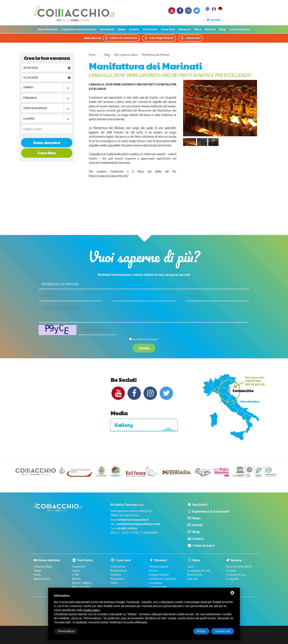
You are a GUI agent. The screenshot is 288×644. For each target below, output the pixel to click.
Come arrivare (240, 29)
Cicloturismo (118, 566)
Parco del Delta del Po (239, 566)
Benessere (117, 579)
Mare (198, 29)
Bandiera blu (195, 575)
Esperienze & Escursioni (79, 29)
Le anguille (232, 579)
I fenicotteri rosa (236, 575)
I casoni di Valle (158, 587)
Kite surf (192, 579)
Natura (210, 29)
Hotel (37, 575)
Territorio (150, 29)
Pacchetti (107, 29)
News (122, 29)
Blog (222, 29)
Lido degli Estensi (159, 38)
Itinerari (185, 29)
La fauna (231, 571)
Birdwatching (119, 571)
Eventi (134, 29)
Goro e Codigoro (82, 583)
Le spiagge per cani (199, 571)
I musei (76, 571)
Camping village (43, 566)
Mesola (76, 579)
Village (38, 571)
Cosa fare (168, 29)
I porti (191, 566)
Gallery (198, 539)
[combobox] (47, 87)
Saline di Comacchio (121, 38)
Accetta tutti (223, 631)
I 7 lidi (75, 575)
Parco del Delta (81, 587)
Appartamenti (42, 579)
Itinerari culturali (159, 566)
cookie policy (92, 610)
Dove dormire (48, 29)
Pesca (114, 583)
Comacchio (191, 38)
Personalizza (66, 631)
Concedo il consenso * (146, 339)
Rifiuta (201, 631)
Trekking (116, 575)
